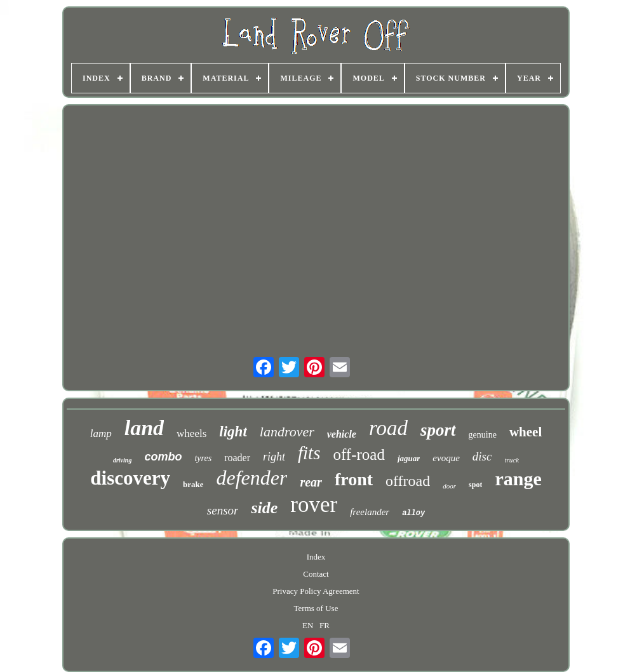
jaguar (409, 458)
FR (325, 625)
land (144, 428)
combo (163, 457)
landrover (287, 432)
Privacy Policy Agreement (316, 591)
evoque (446, 458)
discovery (130, 478)
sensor (223, 510)
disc (482, 456)
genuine (483, 435)
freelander (370, 512)
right (274, 457)
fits (309, 453)
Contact (316, 574)
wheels (191, 433)
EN (308, 625)
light (233, 432)
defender (251, 478)
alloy (413, 513)
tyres (203, 458)
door (449, 486)
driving (122, 460)
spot (475, 485)
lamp (101, 433)
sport (438, 430)
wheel (526, 432)
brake (193, 484)
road (388, 428)
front (354, 479)
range (518, 479)
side (264, 508)
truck (512, 460)
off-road (358, 454)
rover (314, 505)
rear (311, 482)
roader (237, 458)
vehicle (342, 434)
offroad (408, 481)
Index (316, 557)
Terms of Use (316, 608)
